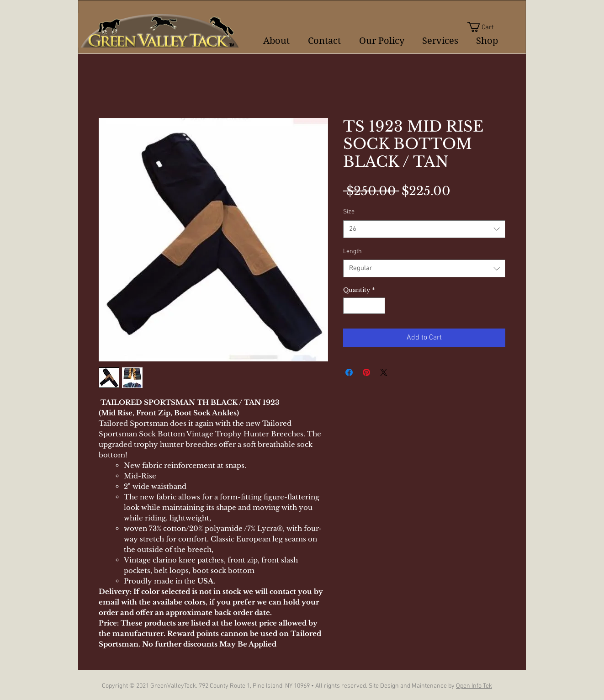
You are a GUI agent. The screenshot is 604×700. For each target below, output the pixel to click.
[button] (486, 27)
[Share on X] (384, 372)
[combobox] (424, 229)
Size (349, 212)
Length (352, 252)
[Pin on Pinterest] (366, 372)
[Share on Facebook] (349, 372)
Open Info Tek (474, 686)
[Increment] (379, 306)
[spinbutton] (364, 306)
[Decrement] (350, 306)
